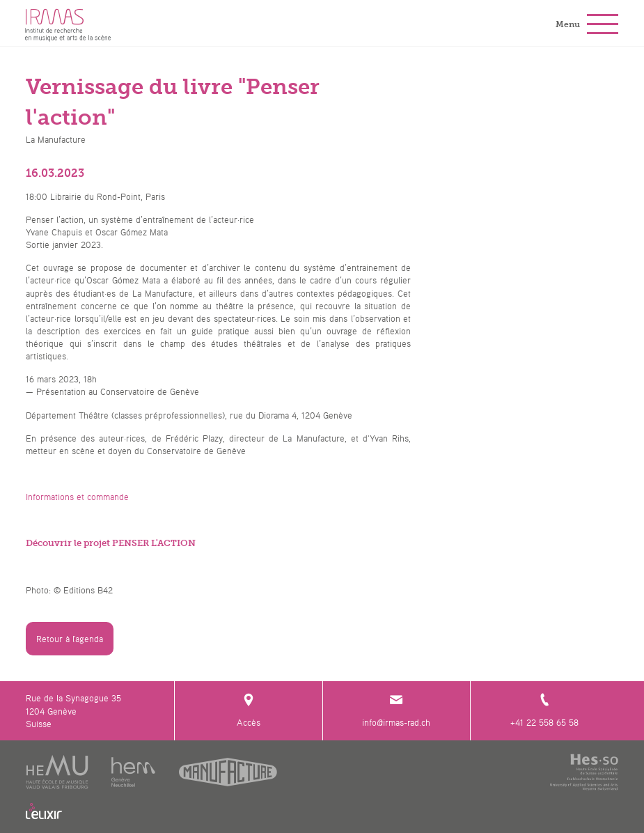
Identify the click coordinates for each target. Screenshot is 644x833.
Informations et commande (77, 497)
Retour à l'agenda (70, 639)
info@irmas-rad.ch (397, 710)
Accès (249, 710)
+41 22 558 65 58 (544, 710)
